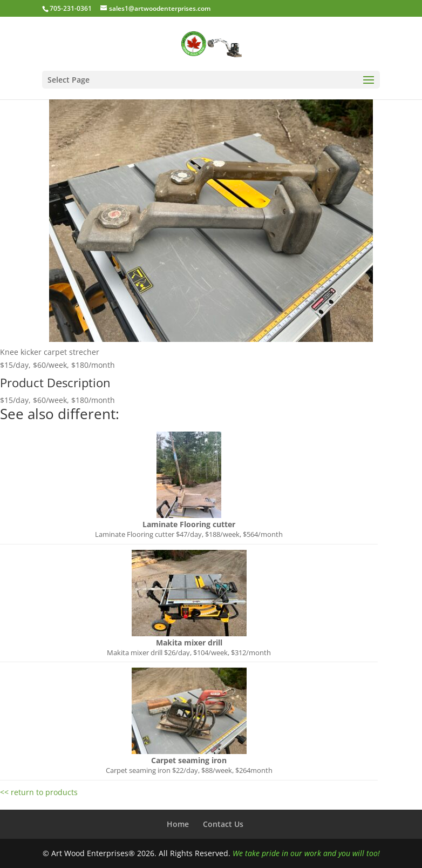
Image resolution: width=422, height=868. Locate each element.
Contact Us (223, 824)
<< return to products (39, 792)
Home (178, 824)
